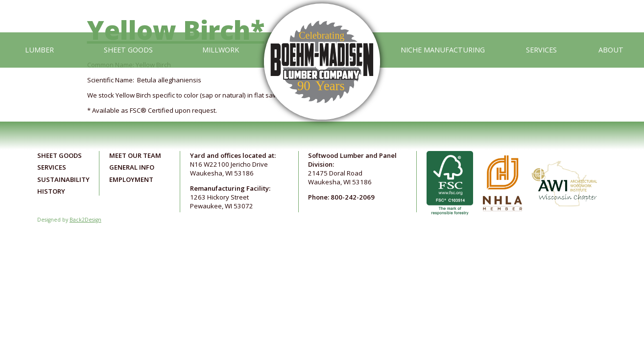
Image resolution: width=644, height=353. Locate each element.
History (51, 191)
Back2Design (85, 220)
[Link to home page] (322, 50)
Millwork (221, 50)
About (611, 50)
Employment (131, 179)
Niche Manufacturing (443, 50)
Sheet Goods (128, 50)
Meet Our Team (135, 155)
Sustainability (63, 179)
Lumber (39, 50)
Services (541, 50)
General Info (132, 167)
